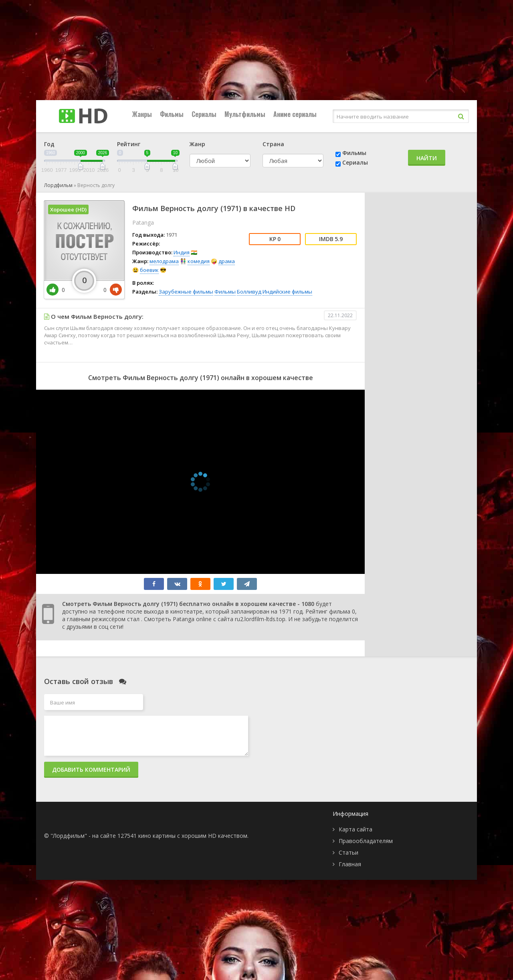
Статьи (348, 852)
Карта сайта (355, 829)
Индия (182, 252)
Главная (350, 864)
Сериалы (204, 114)
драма (227, 261)
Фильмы (172, 114)
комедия (199, 261)
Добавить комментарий (91, 770)
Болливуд (249, 292)
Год (49, 144)
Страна (273, 144)
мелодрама (164, 261)
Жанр (197, 144)
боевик (149, 270)
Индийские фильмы (287, 292)
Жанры (142, 114)
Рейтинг (129, 144)
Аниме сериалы (295, 114)
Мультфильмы (245, 114)
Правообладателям (366, 841)
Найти (427, 158)
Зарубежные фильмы (186, 292)
